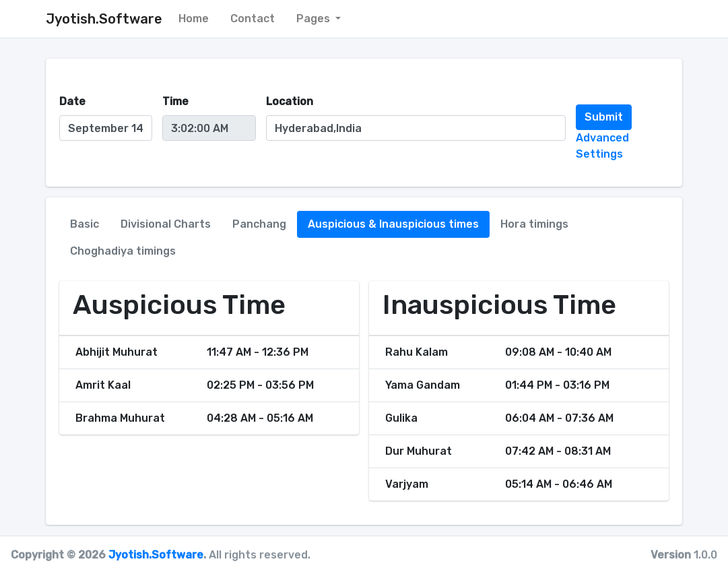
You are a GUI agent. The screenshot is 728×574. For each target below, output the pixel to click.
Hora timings (534, 224)
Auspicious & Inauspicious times (393, 224)
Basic (85, 224)
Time (175, 101)
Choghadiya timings (123, 251)
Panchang (259, 224)
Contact (253, 19)
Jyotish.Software (156, 555)
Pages (315, 19)
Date (72, 101)
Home (194, 19)
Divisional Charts (166, 224)
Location (290, 101)
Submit (604, 117)
